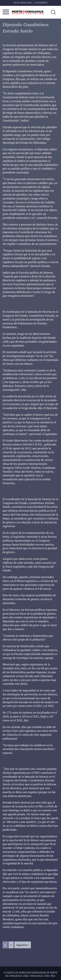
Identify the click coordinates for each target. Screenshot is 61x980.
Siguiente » (23, 945)
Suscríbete (41, 3)
